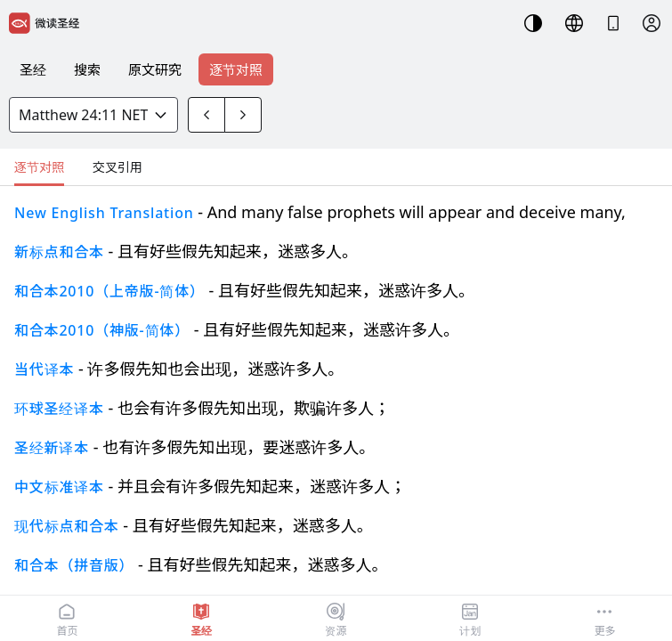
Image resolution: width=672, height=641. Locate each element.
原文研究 (155, 69)
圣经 (33, 69)
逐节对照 (236, 69)
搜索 (87, 69)
